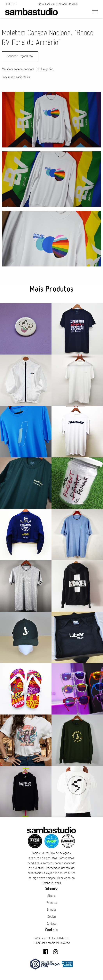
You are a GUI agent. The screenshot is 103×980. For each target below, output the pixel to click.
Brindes (51, 910)
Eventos (52, 903)
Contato (51, 924)
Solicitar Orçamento (20, 56)
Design (52, 917)
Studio (51, 896)
